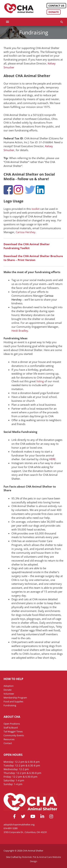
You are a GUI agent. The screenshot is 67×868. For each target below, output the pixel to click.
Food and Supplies (13, 701)
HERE (52, 459)
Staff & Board (11, 728)
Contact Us (56, 6)
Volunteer (9, 694)
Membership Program (15, 698)
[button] (62, 22)
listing (40, 381)
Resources (9, 739)
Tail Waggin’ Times (13, 731)
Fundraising (10, 705)
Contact (8, 743)
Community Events (14, 735)
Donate (54, 12)
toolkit (36, 209)
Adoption (9, 686)
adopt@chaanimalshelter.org (19, 825)
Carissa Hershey (26, 232)
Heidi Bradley (20, 331)
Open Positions (12, 724)
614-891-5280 (11, 828)
